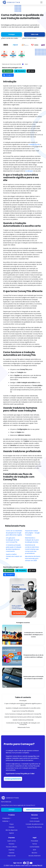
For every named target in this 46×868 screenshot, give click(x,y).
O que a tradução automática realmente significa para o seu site (23, 704)
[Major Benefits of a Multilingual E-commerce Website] (23, 656)
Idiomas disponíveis (12, 830)
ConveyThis (32, 756)
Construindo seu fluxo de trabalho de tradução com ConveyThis (23, 724)
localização (29, 171)
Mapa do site (12, 856)
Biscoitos (34, 853)
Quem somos (12, 841)
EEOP (35, 850)
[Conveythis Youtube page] (31, 863)
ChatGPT (8, 71)
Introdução (23, 701)
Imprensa (12, 850)
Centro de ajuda (35, 821)
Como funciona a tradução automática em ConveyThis (23, 714)
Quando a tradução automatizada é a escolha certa (23, 708)
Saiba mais (35, 34)
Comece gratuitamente (13, 779)
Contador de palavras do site (34, 824)
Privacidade (34, 841)
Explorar (12, 833)
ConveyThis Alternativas (34, 827)
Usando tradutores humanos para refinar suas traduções (23, 717)
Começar (12, 34)
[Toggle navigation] (41, 2)
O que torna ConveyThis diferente (23, 711)
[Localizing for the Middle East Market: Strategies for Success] (23, 635)
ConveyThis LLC (37, 866)
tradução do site (34, 144)
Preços (11, 824)
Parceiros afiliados (12, 847)
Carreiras (11, 853)
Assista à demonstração (34, 810)
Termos (35, 844)
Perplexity (20, 71)
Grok (31, 71)
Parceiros (12, 844)
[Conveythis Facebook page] (24, 863)
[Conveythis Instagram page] (28, 863)
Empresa (11, 827)
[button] (12, 818)
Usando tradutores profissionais (23, 720)
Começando (34, 818)
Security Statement (35, 856)
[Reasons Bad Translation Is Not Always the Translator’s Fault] (23, 678)
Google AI (8, 75)
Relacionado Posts (24, 727)
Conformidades (35, 847)
